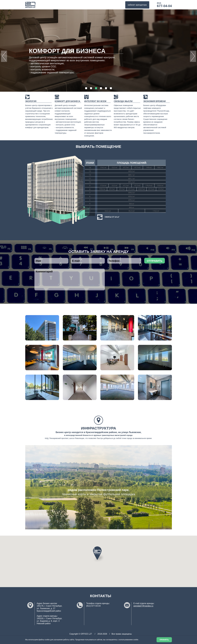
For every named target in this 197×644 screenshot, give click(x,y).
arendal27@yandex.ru (143, 606)
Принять (164, 640)
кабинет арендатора (137, 5)
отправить (155, 261)
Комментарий (70, 279)
